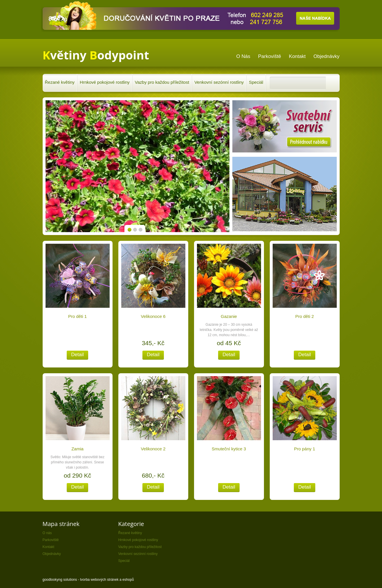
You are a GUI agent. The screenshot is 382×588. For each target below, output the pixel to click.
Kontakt (49, 547)
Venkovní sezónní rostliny (219, 82)
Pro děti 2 (305, 316)
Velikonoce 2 (153, 449)
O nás (47, 533)
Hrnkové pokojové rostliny (105, 82)
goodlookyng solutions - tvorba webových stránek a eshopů (88, 580)
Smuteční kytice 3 (229, 449)
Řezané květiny (60, 82)
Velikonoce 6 (153, 316)
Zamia (77, 449)
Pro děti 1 (77, 316)
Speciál (256, 82)
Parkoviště (51, 540)
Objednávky (52, 554)
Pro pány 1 (305, 449)
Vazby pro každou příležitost (162, 82)
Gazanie (229, 316)
